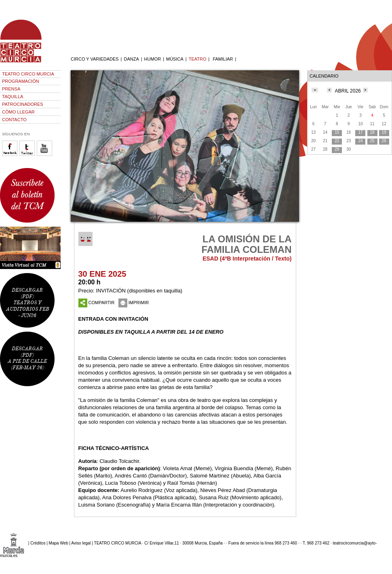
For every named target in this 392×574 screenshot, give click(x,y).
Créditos (38, 543)
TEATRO (198, 59)
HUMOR (153, 59)
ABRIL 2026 (348, 91)
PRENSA (11, 89)
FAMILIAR (223, 59)
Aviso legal (81, 543)
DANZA (131, 59)
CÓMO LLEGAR (18, 112)
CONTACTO (14, 120)
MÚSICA (175, 59)
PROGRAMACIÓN (21, 81)
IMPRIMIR (134, 303)
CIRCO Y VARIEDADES (95, 59)
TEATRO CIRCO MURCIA (28, 74)
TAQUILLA (13, 97)
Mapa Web (59, 543)
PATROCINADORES (23, 104)
